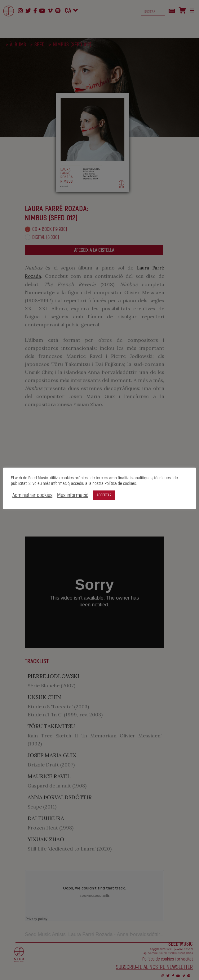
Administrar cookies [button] (32, 495)
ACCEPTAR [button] (104, 495)
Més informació (73, 495)
